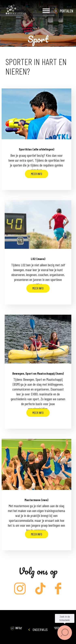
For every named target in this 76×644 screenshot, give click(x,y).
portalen (66, 11)
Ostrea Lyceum (16, 11)
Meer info (37, 174)
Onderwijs (38, 630)
